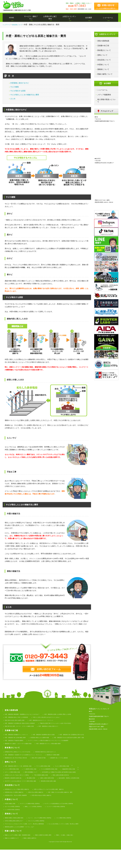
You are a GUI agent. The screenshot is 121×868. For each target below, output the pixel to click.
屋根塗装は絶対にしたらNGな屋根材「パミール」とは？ (62, 844)
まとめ (13, 99)
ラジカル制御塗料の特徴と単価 (55, 778)
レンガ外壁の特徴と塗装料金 (14, 825)
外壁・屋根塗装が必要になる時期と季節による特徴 (66, 714)
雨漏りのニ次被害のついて (38, 856)
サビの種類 (15, 87)
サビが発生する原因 (18, 91)
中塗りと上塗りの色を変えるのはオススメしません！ (53, 718)
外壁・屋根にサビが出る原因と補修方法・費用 (68, 807)
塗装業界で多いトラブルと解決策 (67, 766)
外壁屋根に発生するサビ (20, 83)
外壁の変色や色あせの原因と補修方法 (47, 810)
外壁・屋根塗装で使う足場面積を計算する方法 (19, 740)
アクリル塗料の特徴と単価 (49, 774)
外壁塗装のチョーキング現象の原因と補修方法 (19, 803)
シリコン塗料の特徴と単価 (13, 778)
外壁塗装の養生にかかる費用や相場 (16, 743)
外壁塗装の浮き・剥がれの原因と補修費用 (18, 810)
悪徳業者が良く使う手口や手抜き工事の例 (18, 766)
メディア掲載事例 (104, 95)
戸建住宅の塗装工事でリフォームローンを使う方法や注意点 (64, 725)
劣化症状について (104, 60)
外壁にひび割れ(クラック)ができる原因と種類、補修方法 (56, 803)
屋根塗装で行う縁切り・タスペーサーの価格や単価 (20, 750)
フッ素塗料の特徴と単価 (34, 778)
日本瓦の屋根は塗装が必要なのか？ (16, 837)
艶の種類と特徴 (10, 791)
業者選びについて (104, 50)
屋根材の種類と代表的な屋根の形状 (16, 834)
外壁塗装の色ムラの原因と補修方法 (16, 807)
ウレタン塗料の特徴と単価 (70, 774)
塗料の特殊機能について (55, 781)
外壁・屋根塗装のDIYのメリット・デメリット (47, 721)
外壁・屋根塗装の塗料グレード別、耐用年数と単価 (20, 774)
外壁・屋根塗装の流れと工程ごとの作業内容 (18, 718)
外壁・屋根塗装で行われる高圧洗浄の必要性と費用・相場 (49, 743)
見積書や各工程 (103, 46)
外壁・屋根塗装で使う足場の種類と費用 (51, 740)
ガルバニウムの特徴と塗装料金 (41, 837)
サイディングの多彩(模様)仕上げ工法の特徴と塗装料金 (67, 819)
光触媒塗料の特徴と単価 (12, 781)
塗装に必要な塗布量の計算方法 (36, 788)
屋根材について (103, 69)
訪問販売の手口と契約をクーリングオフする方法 (20, 759)
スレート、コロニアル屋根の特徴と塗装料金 (45, 834)
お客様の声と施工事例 (51, 18)
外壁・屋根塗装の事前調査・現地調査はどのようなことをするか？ (25, 714)
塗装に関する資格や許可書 (44, 766)
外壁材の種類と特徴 (11, 819)
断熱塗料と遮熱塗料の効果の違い (60, 788)
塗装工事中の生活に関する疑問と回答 (16, 721)
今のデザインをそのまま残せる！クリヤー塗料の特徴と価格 (23, 795)
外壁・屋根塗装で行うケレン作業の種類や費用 (55, 750)
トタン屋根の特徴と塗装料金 (73, 834)
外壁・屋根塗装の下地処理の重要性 (16, 747)
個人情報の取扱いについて (107, 101)
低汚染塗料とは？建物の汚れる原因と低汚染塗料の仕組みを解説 (25, 784)
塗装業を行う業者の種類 (61, 762)
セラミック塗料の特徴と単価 (34, 781)
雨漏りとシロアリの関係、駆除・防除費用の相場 (20, 853)
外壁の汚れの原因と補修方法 (40, 807)
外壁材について (103, 65)
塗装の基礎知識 (103, 41)
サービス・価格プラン (32, 18)
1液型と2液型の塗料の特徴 (27, 791)
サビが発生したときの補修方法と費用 (25, 95)
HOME (12, 18)
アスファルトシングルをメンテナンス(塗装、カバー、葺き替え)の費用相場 (28, 841)
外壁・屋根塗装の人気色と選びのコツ (55, 728)
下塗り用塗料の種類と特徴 (13, 788)
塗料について (102, 55)
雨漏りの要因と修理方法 (59, 856)
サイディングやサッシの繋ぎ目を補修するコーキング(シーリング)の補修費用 (55, 747)
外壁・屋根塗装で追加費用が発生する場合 (50, 737)
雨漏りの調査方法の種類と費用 (49, 853)
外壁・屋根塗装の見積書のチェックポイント (18, 737)
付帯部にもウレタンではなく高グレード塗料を (64, 784)
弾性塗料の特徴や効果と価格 (55, 795)
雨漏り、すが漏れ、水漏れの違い (15, 856)
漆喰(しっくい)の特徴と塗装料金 (37, 822)
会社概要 (89, 18)
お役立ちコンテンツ (70, 18)
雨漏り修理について (105, 74)
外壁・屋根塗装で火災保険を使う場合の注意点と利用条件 (23, 725)
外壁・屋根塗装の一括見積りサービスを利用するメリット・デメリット (27, 762)
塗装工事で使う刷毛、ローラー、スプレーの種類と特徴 (22, 728)
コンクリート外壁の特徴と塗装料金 (63, 822)
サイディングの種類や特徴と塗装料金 (34, 819)
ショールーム (109, 18)
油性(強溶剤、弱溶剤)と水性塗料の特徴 (53, 791)
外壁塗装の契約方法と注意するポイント (52, 759)
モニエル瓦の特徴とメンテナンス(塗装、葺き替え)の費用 (22, 844)
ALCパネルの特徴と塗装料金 (14, 822)
